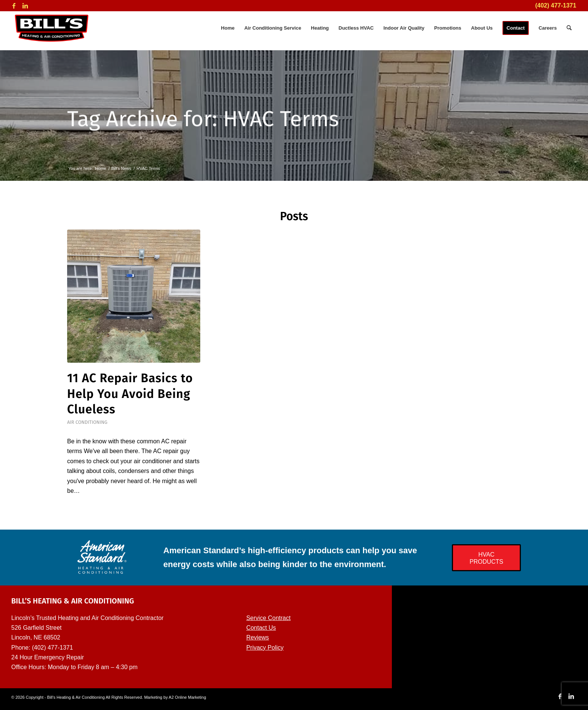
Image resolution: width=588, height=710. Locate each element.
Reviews (258, 637)
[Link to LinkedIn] (25, 6)
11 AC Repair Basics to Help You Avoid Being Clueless (130, 394)
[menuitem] (228, 28)
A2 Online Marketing (187, 697)
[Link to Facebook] (14, 6)
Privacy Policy (265, 648)
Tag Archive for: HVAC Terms (203, 120)
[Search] (569, 28)
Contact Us (261, 628)
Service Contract (268, 618)
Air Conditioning (87, 422)
